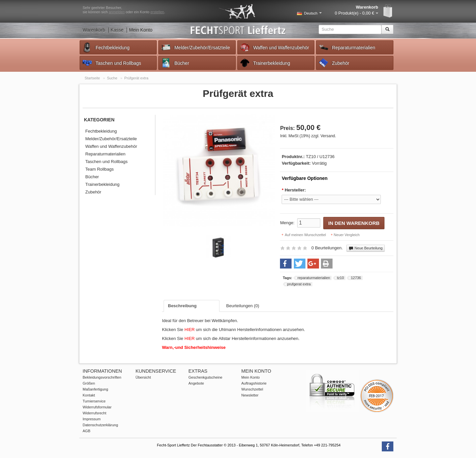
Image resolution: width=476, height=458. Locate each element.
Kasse (117, 30)
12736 (356, 278)
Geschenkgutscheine (205, 377)
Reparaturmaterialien (347, 47)
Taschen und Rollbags (111, 63)
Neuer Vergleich (347, 235)
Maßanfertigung (95, 389)
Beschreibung (182, 306)
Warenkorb (94, 30)
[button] (286, 264)
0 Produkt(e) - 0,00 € (355, 13)
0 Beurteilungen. (327, 248)
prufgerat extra (299, 284)
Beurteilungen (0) (243, 306)
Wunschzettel (252, 389)
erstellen (157, 12)
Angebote (196, 383)
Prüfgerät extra (136, 78)
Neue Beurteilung (366, 248)
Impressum (92, 419)
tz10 (341, 278)
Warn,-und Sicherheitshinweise (194, 347)
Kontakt (89, 395)
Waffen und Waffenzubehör (274, 47)
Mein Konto (141, 30)
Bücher (175, 63)
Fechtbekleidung (106, 47)
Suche (112, 78)
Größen (89, 383)
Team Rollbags (99, 169)
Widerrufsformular (97, 407)
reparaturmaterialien (314, 278)
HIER (190, 330)
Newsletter (250, 395)
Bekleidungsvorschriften (102, 377)
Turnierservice (94, 401)
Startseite (92, 78)
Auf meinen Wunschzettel (305, 235)
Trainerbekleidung (265, 63)
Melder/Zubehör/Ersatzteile (195, 47)
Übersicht (143, 377)
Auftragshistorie (254, 383)
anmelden (117, 12)
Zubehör (334, 63)
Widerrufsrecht (95, 413)
